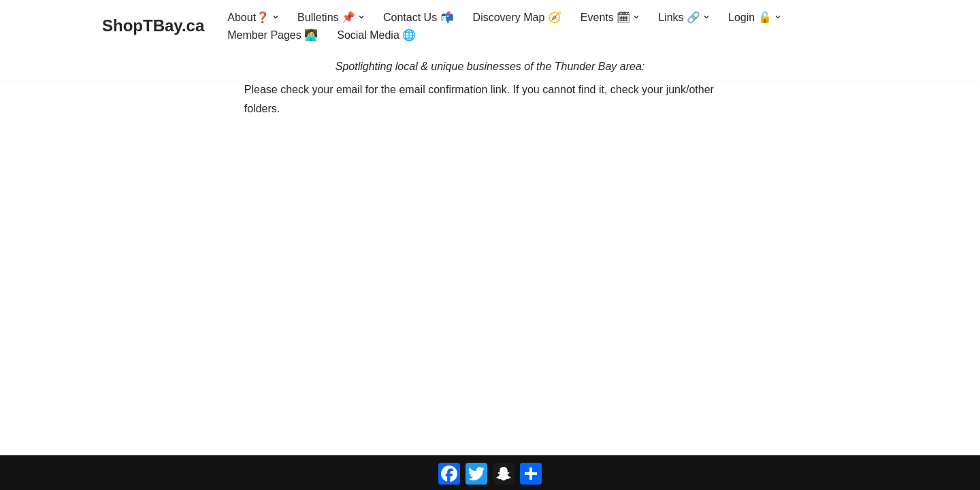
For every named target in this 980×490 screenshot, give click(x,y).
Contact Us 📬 (419, 17)
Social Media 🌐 (376, 35)
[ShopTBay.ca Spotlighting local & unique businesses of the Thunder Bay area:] (153, 26)
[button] (276, 17)
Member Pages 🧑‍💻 (273, 35)
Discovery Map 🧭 (517, 17)
